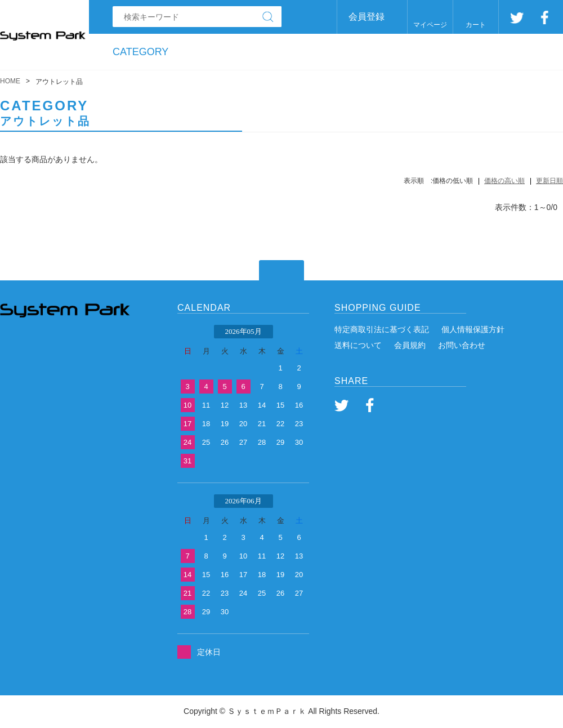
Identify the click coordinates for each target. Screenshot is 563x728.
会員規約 (410, 345)
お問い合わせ (462, 345)
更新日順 (549, 181)
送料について (358, 345)
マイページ (430, 25)
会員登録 (367, 17)
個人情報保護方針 (473, 329)
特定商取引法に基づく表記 (382, 329)
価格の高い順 (504, 181)
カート (476, 25)
